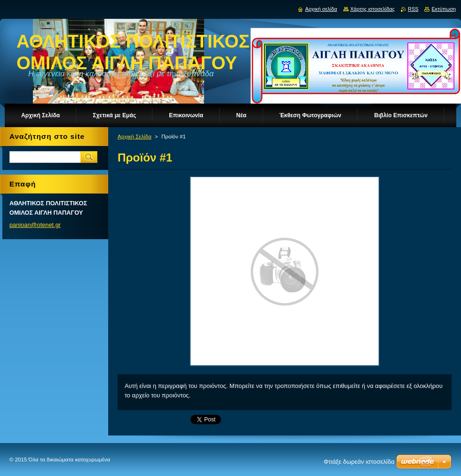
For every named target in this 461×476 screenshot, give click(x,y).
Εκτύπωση (444, 9)
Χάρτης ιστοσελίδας (373, 9)
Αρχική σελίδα (321, 9)
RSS (413, 9)
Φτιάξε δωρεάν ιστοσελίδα (359, 462)
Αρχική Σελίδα (135, 137)
